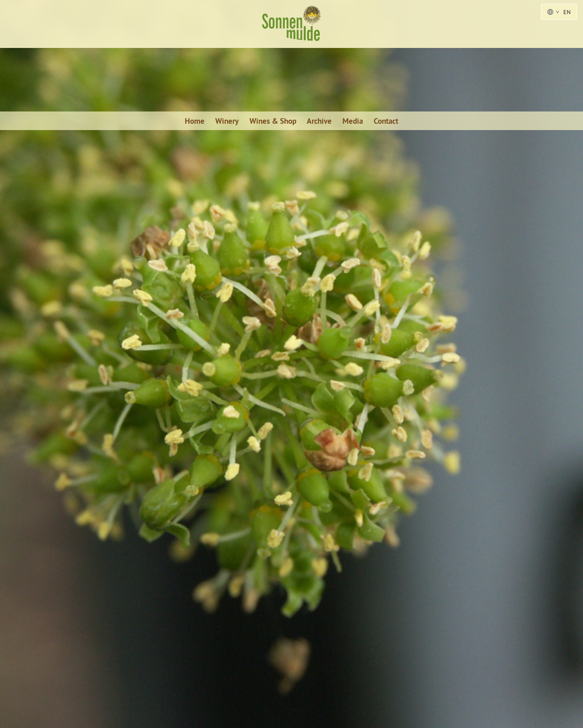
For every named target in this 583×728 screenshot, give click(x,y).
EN (559, 12)
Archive (319, 121)
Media (353, 121)
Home (195, 121)
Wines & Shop (273, 121)
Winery (227, 121)
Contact (386, 121)
